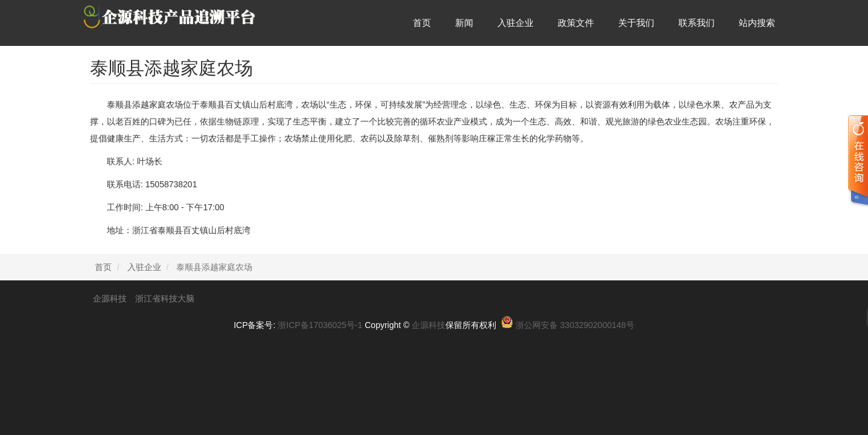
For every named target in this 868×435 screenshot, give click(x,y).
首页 (422, 23)
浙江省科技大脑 (165, 298)
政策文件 (576, 23)
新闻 (464, 23)
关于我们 (636, 23)
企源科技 (110, 298)
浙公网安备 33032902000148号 (575, 325)
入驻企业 (515, 23)
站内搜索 (757, 23)
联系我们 (697, 23)
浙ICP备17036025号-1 (320, 325)
